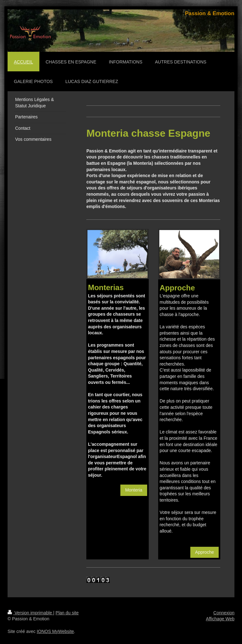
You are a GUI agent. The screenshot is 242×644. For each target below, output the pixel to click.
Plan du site (67, 613)
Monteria (134, 490)
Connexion (224, 613)
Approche (205, 552)
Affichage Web (220, 619)
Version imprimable (30, 613)
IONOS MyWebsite (55, 631)
